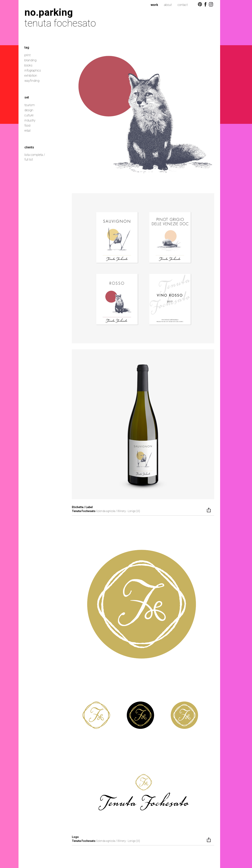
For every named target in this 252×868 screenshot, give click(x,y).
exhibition (31, 76)
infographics (33, 70)
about (168, 5)
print (27, 55)
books (28, 65)
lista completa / (35, 155)
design (29, 110)
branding (30, 60)
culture (29, 115)
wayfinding (32, 81)
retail (27, 131)
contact (183, 5)
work (154, 5)
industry (30, 120)
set (27, 97)
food (27, 126)
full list (29, 160)
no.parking (49, 12)
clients (29, 147)
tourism (30, 105)
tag (27, 47)
